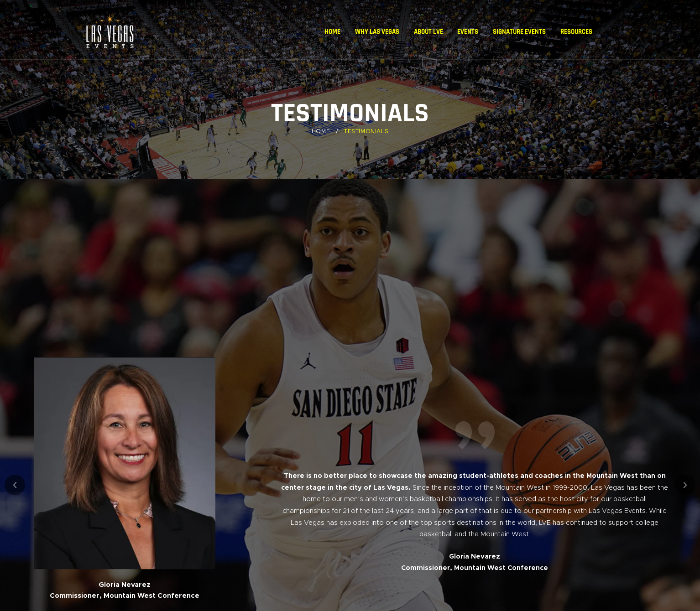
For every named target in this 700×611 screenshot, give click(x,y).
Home (321, 131)
